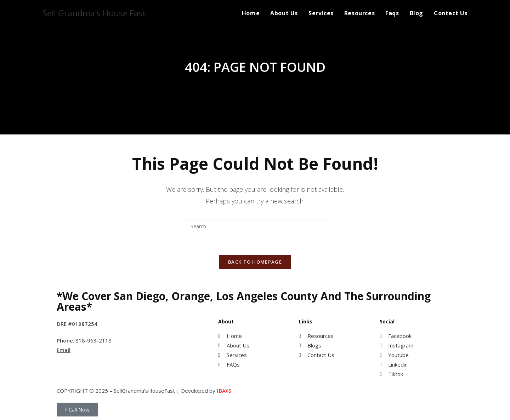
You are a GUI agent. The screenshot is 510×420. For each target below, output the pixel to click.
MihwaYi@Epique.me (100, 350)
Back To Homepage (255, 262)
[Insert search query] (255, 226)
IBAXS (224, 391)
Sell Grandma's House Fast (94, 13)
